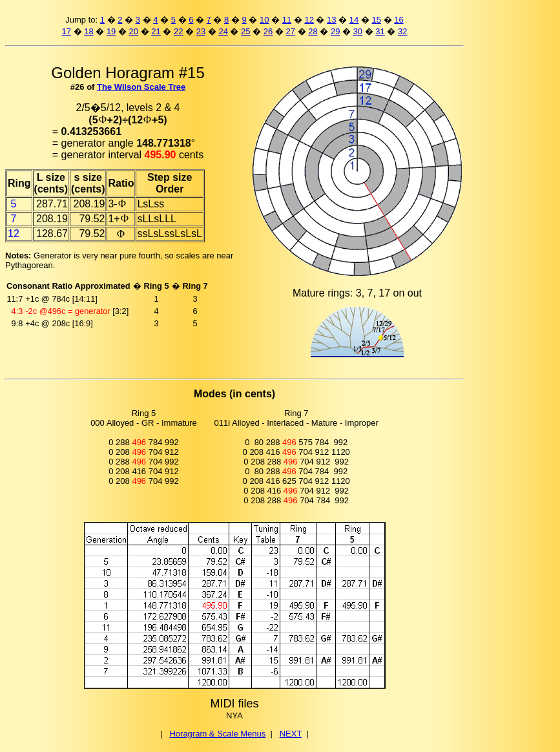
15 (377, 20)
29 (335, 31)
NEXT (291, 734)
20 (134, 31)
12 (309, 20)
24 (223, 31)
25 (245, 31)
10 (264, 20)
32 (402, 31)
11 (287, 20)
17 (66, 31)
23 (201, 31)
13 (331, 20)
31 (380, 31)
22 (178, 31)
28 (313, 31)
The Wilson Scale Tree (141, 87)
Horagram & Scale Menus (217, 734)
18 (88, 31)
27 (291, 31)
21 (156, 31)
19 (111, 31)
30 (358, 31)
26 (268, 31)
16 (399, 20)
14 (354, 20)
